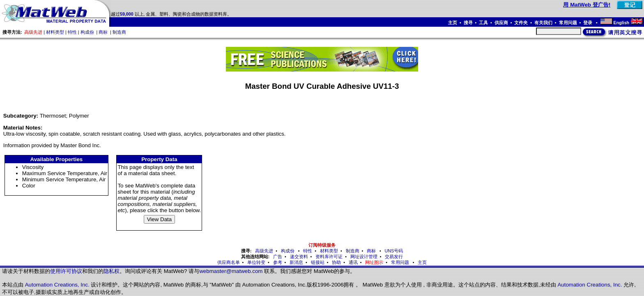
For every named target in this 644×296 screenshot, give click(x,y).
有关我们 (543, 23)
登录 (588, 23)
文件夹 (521, 23)
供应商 (501, 23)
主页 (453, 23)
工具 (483, 23)
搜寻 (468, 23)
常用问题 (568, 23)
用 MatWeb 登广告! (587, 5)
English (621, 23)
